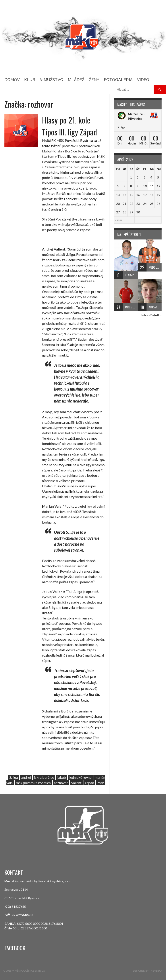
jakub (62, 777)
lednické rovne (80, 777)
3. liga (14, 777)
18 (152, 195)
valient (76, 783)
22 (131, 204)
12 (158, 186)
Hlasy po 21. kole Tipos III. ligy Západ (69, 126)
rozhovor (61, 783)
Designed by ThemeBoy (148, 971)
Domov (12, 80)
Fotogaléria (118, 80)
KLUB (30, 80)
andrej (26, 777)
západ (89, 783)
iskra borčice (44, 777)
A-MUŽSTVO (51, 80)
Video (143, 80)
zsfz (101, 783)
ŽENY (94, 80)
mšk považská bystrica (33, 783)
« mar (119, 220)
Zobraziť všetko (151, 315)
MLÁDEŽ (76, 80)
